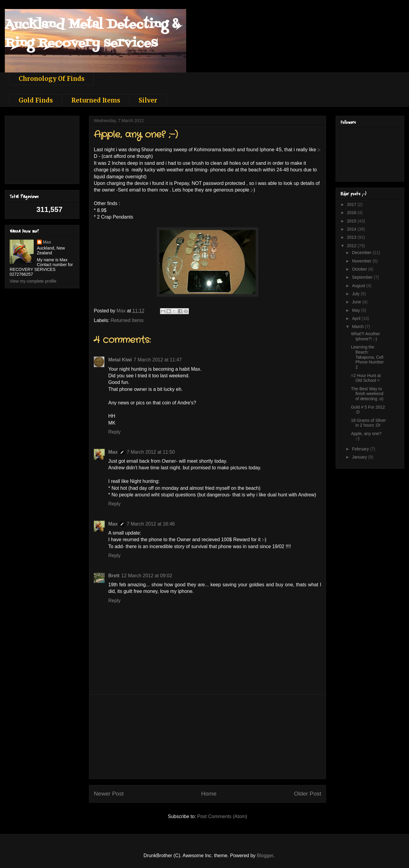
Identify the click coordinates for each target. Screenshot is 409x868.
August (359, 286)
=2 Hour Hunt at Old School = (366, 378)
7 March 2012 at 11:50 (151, 452)
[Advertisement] (208, 737)
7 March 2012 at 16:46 (151, 524)
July (356, 294)
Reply (114, 432)
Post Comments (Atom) (222, 816)
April (357, 318)
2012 (352, 246)
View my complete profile (33, 281)
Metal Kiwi (120, 360)
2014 (352, 229)
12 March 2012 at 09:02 (147, 576)
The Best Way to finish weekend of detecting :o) (367, 394)
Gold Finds (36, 100)
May (356, 310)
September (363, 277)
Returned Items (96, 100)
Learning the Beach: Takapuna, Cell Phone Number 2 (367, 357)
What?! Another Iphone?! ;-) (366, 336)
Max (113, 452)
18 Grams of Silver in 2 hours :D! (368, 423)
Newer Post (109, 794)
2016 (352, 213)
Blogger (265, 856)
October (360, 269)
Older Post (308, 794)
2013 (352, 237)
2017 (352, 204)
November (362, 261)
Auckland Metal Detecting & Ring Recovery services (92, 34)
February (361, 449)
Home (209, 794)
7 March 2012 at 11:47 (158, 360)
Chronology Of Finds (52, 79)
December (362, 253)
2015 (352, 221)
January (360, 457)
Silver (148, 100)
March (358, 327)
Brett (114, 576)
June (357, 302)
